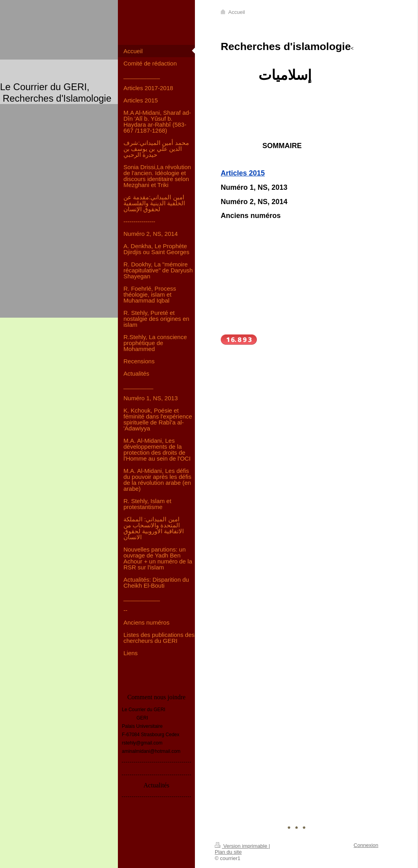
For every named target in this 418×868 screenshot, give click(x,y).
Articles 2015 (243, 173)
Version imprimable (242, 846)
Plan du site (228, 852)
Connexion (366, 845)
